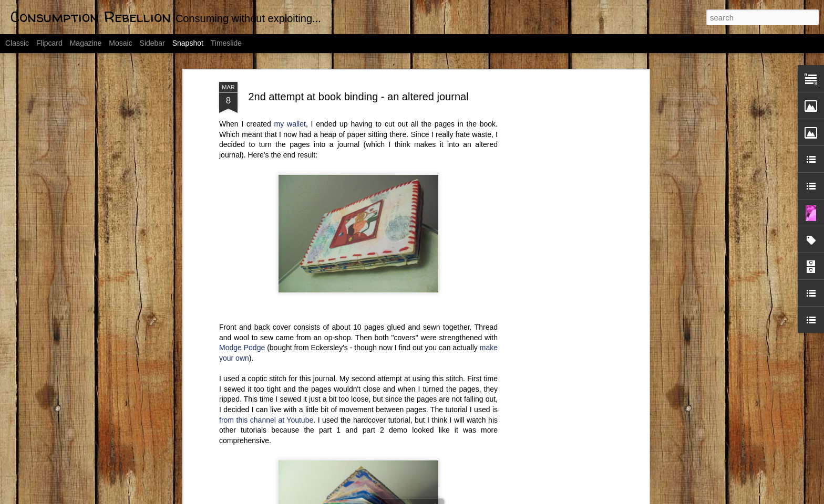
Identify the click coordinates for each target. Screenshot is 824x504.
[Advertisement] (555, 201)
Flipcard (49, 43)
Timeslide (226, 43)
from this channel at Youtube (266, 373)
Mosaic (120, 43)
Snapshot (188, 43)
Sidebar (152, 43)
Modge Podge (242, 301)
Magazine (86, 43)
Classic (17, 43)
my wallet (290, 78)
